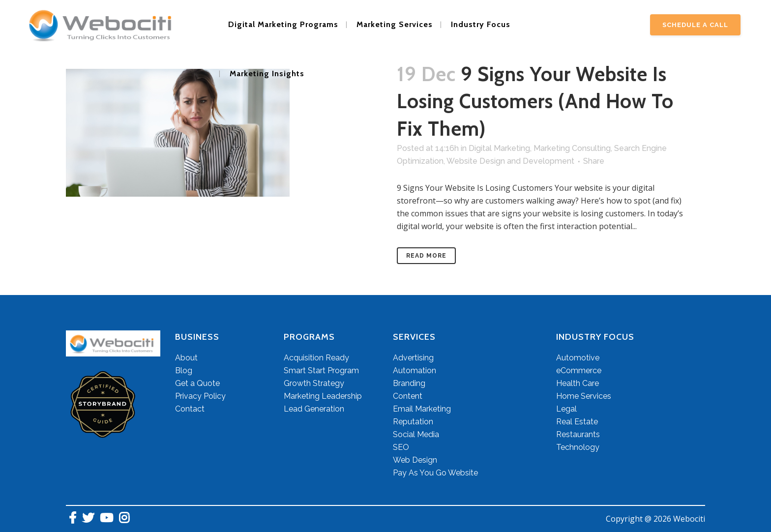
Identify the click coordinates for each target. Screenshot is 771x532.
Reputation (413, 422)
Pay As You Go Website (435, 473)
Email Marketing (422, 409)
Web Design (415, 460)
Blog (184, 370)
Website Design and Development (510, 161)
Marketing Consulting (572, 148)
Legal (566, 409)
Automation (415, 370)
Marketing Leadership (323, 396)
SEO (401, 447)
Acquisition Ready (316, 358)
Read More (426, 256)
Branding (409, 383)
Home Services (584, 396)
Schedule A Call (695, 25)
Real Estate (577, 422)
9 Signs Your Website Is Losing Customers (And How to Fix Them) (535, 101)
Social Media (416, 434)
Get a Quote (197, 383)
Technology (578, 447)
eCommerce (579, 370)
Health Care (578, 383)
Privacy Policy (200, 396)
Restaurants (578, 434)
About (186, 358)
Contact (190, 409)
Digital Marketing (499, 148)
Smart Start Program (321, 370)
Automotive (578, 358)
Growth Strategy (314, 383)
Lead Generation (314, 409)
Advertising (413, 358)
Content (408, 396)
